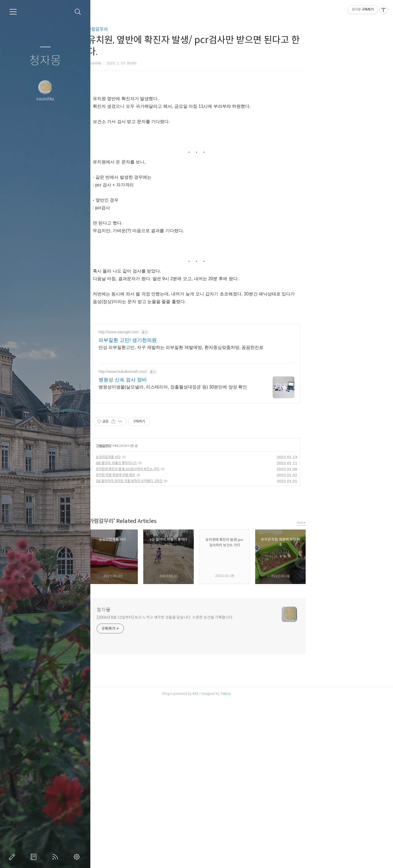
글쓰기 (13, 857)
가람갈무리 (143, 29)
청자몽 (45, 61)
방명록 (35, 857)
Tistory (271, 694)
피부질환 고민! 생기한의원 (173, 340)
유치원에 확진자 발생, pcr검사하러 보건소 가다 (173, 469)
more (347, 523)
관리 (78, 857)
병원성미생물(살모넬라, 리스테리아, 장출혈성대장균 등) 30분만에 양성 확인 (218, 387)
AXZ (241, 694)
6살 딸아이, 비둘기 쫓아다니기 (162, 463)
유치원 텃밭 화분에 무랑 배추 (161, 475)
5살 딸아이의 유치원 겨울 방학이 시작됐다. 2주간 (174, 481)
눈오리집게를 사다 (154, 457)
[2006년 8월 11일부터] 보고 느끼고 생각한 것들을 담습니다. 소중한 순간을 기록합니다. (210, 617)
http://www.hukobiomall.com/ (168, 372)
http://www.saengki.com (164, 332)
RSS (56, 857)
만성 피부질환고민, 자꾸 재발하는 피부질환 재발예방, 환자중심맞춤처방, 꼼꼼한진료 (226, 347)
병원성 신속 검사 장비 (168, 380)
